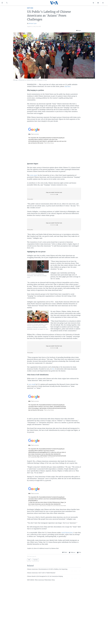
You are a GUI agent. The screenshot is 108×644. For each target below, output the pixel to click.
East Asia (30, 8)
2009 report (34, 175)
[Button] (79, 31)
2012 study (32, 384)
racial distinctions (67, 533)
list (53, 369)
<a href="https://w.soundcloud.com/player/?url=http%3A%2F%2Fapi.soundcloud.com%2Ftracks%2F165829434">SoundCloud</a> (54, 194)
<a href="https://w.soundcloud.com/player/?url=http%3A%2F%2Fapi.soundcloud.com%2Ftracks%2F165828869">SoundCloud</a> (54, 347)
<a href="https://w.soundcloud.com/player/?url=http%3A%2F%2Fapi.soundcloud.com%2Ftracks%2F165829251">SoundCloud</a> (54, 224)
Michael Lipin (33, 23)
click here (67, 86)
